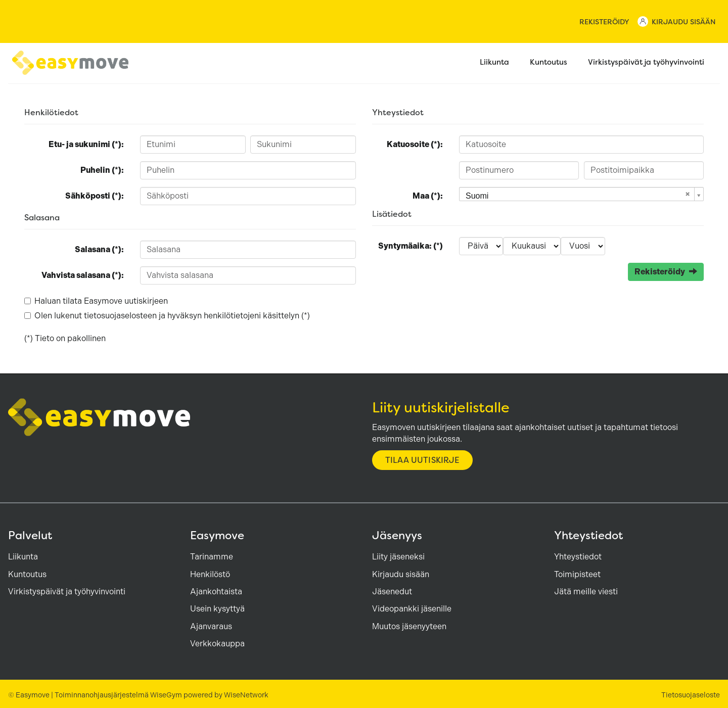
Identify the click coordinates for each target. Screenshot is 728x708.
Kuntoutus (554, 63)
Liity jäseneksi (398, 557)
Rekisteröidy (604, 22)
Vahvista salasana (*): (83, 275)
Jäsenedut (392, 592)
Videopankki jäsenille (412, 609)
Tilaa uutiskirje (422, 460)
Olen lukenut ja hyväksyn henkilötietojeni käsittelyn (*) (172, 316)
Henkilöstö (210, 574)
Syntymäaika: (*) (411, 246)
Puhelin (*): (102, 170)
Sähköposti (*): (95, 196)
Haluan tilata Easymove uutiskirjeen (101, 301)
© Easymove (29, 695)
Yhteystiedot (578, 557)
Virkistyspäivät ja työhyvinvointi (651, 63)
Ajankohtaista (216, 592)
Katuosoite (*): (415, 144)
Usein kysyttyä (217, 609)
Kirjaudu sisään (684, 22)
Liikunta (500, 63)
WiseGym (166, 695)
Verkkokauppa (217, 644)
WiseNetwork (246, 695)
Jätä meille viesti (586, 592)
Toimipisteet (577, 574)
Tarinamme (212, 557)
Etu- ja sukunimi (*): (86, 144)
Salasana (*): (99, 249)
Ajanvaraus (211, 626)
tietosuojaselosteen (120, 316)
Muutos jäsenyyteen (409, 626)
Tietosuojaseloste (691, 695)
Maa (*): (428, 196)
